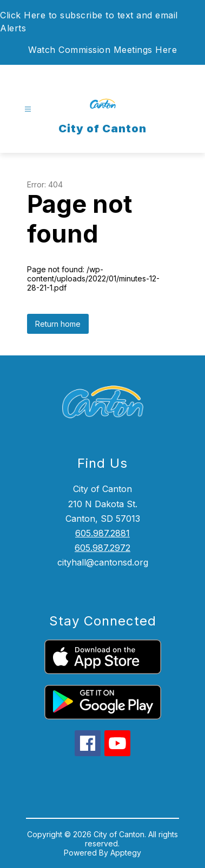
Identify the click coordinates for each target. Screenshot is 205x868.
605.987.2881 (102, 533)
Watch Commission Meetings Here (102, 50)
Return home (58, 324)
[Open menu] (28, 109)
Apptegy (126, 853)
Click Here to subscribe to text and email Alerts (89, 22)
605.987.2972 (102, 548)
